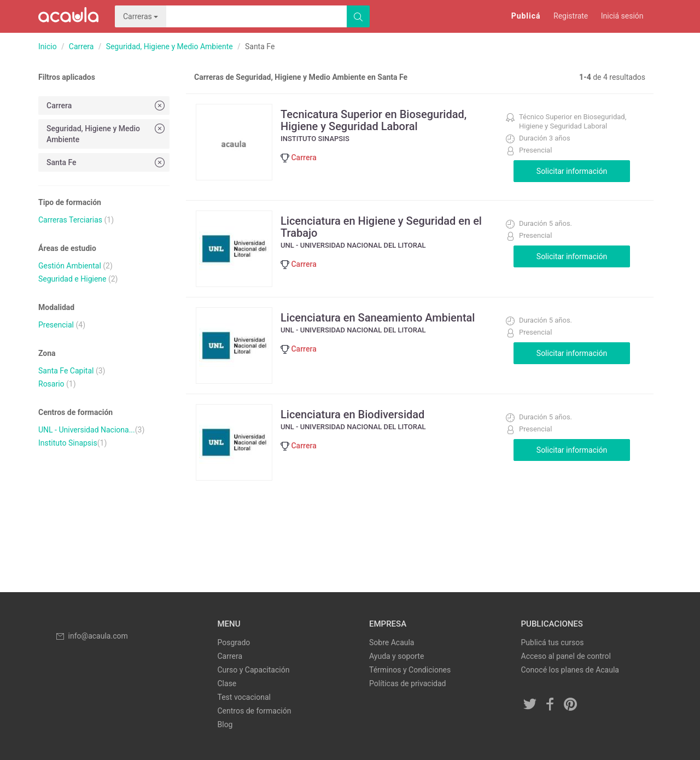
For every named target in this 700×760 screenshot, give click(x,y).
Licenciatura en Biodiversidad (352, 414)
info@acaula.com (91, 636)
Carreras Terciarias (70, 220)
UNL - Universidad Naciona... (87, 430)
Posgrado (234, 642)
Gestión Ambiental (70, 266)
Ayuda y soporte (396, 656)
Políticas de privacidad (407, 683)
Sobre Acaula (392, 642)
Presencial (56, 325)
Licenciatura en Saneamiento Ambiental (378, 318)
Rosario (51, 384)
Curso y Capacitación (254, 670)
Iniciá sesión (622, 16)
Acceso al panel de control (566, 656)
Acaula (68, 16)
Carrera (81, 46)
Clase (227, 683)
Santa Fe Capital (66, 371)
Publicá (526, 16)
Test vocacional (244, 697)
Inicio (48, 46)
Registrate (571, 16)
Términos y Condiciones (410, 670)
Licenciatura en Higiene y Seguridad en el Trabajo (381, 227)
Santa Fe (107, 162)
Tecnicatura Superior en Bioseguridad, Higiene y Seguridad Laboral (374, 120)
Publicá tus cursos (553, 642)
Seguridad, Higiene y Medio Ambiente (170, 46)
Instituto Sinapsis (68, 443)
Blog (225, 724)
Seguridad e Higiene (72, 279)
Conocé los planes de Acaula (570, 670)
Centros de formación (255, 711)
